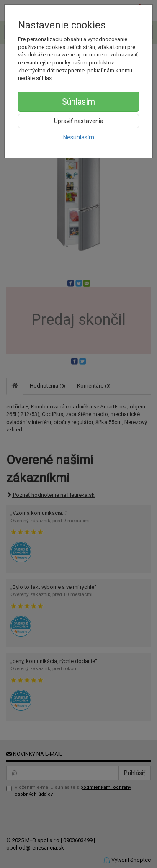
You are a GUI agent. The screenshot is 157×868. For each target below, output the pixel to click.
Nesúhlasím (79, 137)
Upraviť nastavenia (79, 121)
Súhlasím (78, 102)
